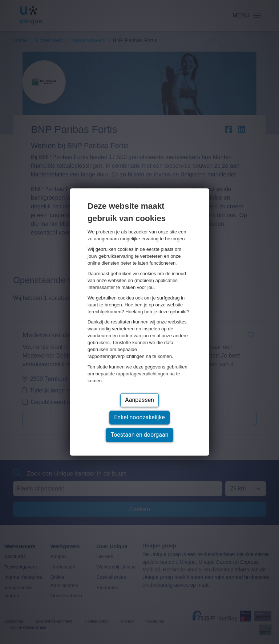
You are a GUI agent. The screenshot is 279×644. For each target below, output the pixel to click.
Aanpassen (139, 400)
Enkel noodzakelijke (139, 418)
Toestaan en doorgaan (139, 435)
